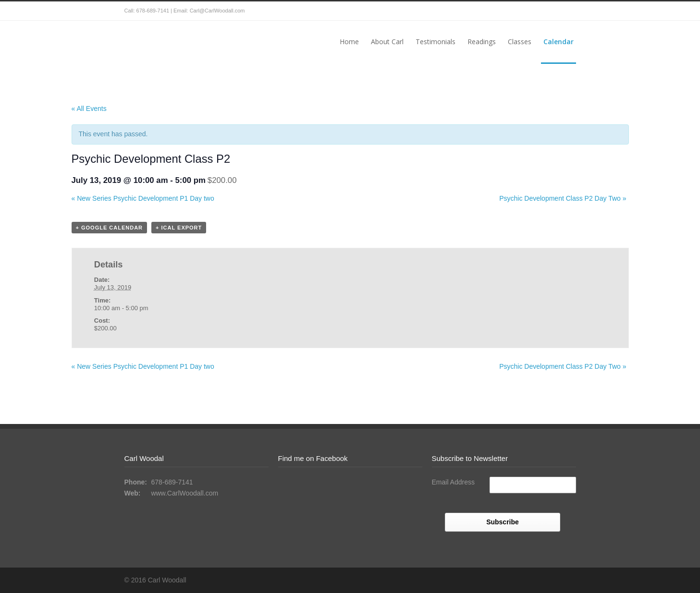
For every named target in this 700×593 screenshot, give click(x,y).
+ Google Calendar (110, 228)
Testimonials (436, 42)
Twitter (547, 11)
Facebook (566, 11)
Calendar (559, 42)
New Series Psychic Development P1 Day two (143, 198)
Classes (520, 42)
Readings (482, 42)
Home (349, 42)
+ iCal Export (179, 228)
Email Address (453, 482)
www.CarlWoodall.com (184, 493)
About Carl (387, 42)
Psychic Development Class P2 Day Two (563, 198)
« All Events (89, 109)
